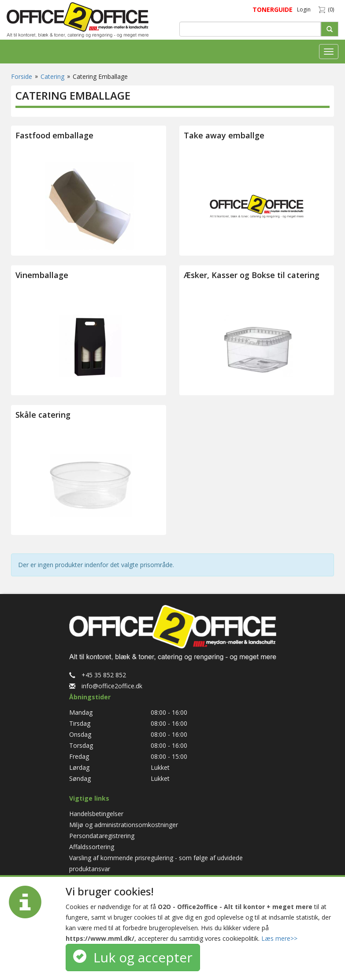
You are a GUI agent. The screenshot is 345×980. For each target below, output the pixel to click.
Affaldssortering (92, 847)
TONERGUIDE (273, 9)
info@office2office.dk (106, 686)
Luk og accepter (133, 957)
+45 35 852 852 (98, 675)
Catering (52, 76)
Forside (22, 76)
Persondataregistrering (102, 836)
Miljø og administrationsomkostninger (124, 825)
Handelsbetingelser (96, 814)
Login (304, 9)
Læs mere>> (279, 938)
